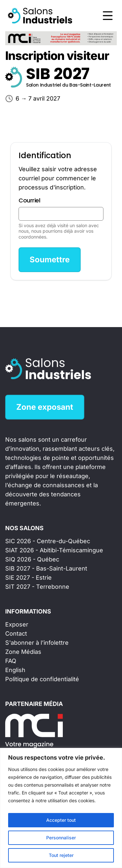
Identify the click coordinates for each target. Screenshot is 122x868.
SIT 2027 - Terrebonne (37, 587)
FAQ (11, 661)
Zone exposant (45, 407)
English (15, 670)
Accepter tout (61, 820)
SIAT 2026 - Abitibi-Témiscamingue (54, 550)
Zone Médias (23, 652)
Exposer (17, 624)
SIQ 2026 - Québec (32, 559)
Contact (16, 634)
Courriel (29, 200)
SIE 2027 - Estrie (28, 578)
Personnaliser (61, 838)
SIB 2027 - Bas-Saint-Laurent (46, 568)
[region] (61, 808)
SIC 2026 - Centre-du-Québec (48, 541)
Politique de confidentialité (42, 679)
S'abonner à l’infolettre (37, 643)
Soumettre (50, 260)
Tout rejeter (61, 855)
